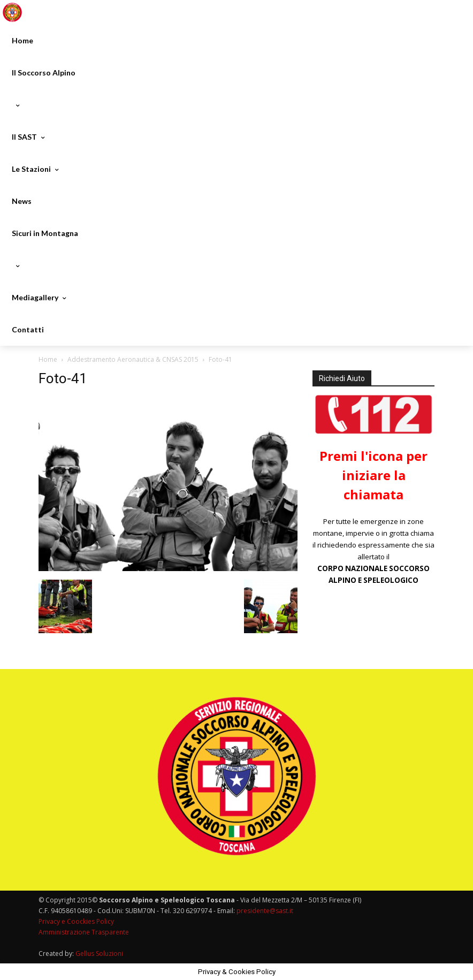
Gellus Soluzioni (99, 954)
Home (48, 359)
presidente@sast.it (264, 911)
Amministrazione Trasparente (84, 932)
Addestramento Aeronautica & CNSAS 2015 (133, 359)
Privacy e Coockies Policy (76, 921)
